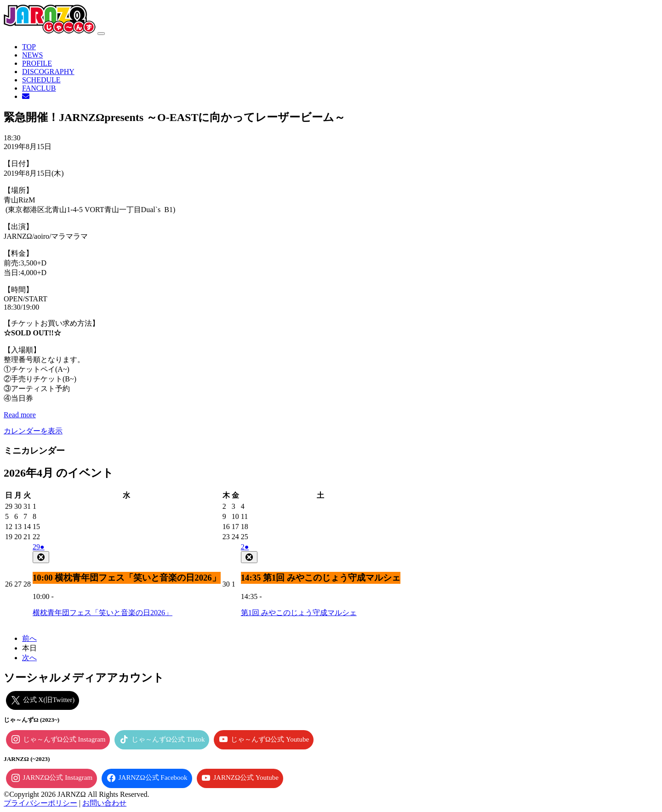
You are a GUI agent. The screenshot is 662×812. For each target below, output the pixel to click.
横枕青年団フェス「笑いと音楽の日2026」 (103, 613)
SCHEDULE (41, 80)
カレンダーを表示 (33, 431)
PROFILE (37, 63)
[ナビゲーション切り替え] (101, 34)
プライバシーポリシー (40, 803)
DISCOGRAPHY (48, 72)
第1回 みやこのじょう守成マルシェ (299, 613)
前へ (29, 638)
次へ (29, 658)
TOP (29, 47)
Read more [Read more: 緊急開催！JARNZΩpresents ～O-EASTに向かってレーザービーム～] (20, 415)
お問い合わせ (104, 803)
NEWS (32, 55)
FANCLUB (39, 88)
